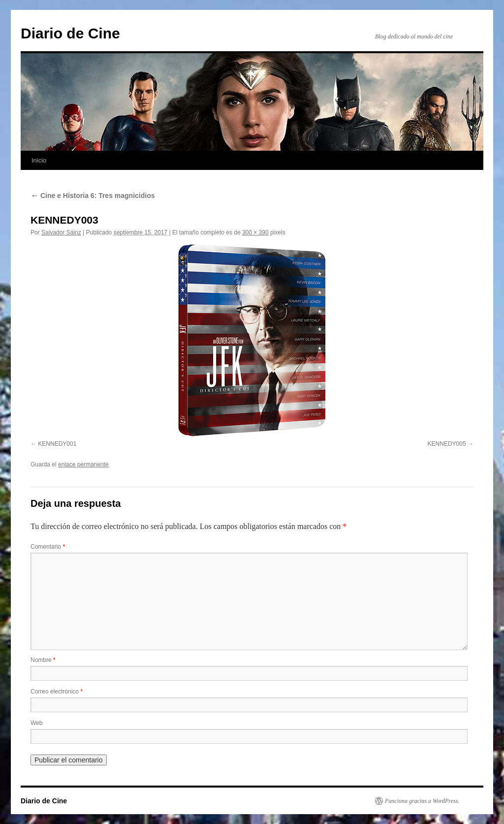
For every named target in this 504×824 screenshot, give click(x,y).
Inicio (39, 160)
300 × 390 (255, 232)
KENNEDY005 (447, 444)
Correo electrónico (57, 692)
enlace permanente (83, 464)
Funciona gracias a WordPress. (422, 801)
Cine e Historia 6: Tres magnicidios (93, 196)
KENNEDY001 (57, 444)
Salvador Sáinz (61, 232)
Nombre (43, 660)
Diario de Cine (70, 33)
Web (36, 723)
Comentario (48, 547)
